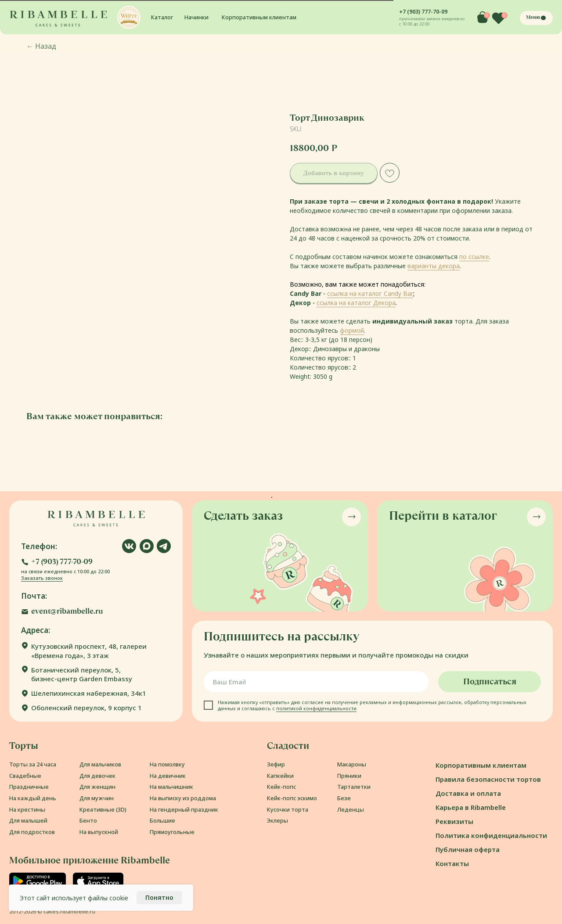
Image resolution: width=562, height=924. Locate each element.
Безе (344, 798)
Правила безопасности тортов (488, 779)
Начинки (196, 17)
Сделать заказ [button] (243, 516)
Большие (162, 820)
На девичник (168, 776)
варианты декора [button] (434, 266)
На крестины (27, 809)
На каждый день (33, 798)
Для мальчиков (100, 764)
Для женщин (97, 787)
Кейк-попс (281, 787)
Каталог (162, 17)
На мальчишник (171, 787)
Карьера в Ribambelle (471, 807)
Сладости (288, 746)
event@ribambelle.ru (67, 611)
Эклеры (277, 820)
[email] (316, 682)
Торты (24, 746)
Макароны (352, 764)
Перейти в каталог (443, 516)
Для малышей (28, 820)
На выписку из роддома (183, 798)
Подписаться (490, 681)
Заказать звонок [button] (42, 578)
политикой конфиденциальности (316, 708)
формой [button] (352, 330)
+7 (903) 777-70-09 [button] (423, 11)
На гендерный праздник (184, 809)
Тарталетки (354, 787)
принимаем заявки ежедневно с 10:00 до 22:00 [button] (432, 21)
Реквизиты (454, 821)
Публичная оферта (468, 849)
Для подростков (32, 832)
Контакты (452, 863)
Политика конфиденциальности (491, 835)
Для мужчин (97, 798)
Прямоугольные (172, 832)
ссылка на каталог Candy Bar (370, 293)
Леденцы (351, 809)
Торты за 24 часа (33, 764)
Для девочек (97, 776)
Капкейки (280, 776)
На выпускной (99, 832)
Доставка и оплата (468, 793)
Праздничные (29, 787)
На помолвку (167, 764)
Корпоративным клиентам (259, 17)
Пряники (349, 776)
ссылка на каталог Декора (356, 303)
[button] (129, 17)
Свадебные (25, 776)
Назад (41, 46)
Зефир (276, 764)
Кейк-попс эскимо (292, 798)
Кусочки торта (288, 809)
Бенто (88, 820)
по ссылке (474, 257)
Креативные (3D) (103, 809)
